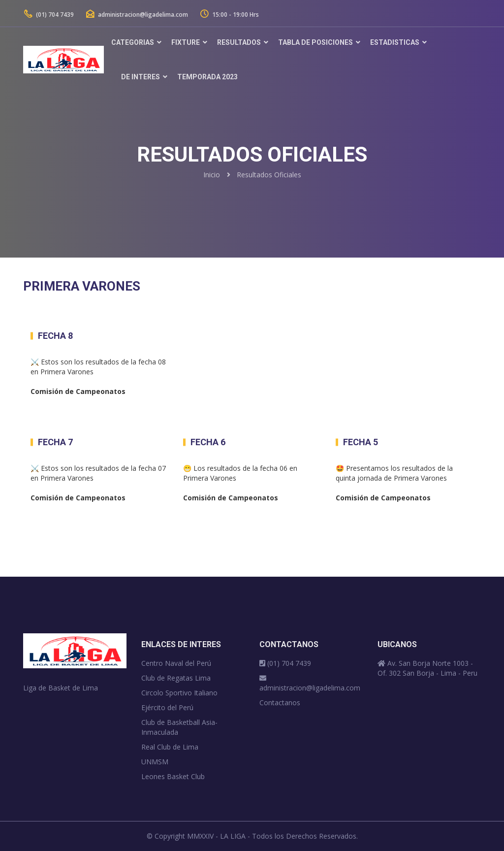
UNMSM (155, 762)
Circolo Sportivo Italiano (179, 693)
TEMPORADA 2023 (207, 77)
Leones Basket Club (173, 776)
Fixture (186, 42)
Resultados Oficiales (269, 175)
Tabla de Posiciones (315, 42)
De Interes (141, 77)
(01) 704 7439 (48, 15)
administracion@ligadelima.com (137, 15)
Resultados (239, 42)
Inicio (212, 175)
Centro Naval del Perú (176, 663)
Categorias (133, 42)
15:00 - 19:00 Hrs (230, 15)
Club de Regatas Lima (176, 678)
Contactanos (280, 703)
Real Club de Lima (170, 747)
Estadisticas (395, 42)
